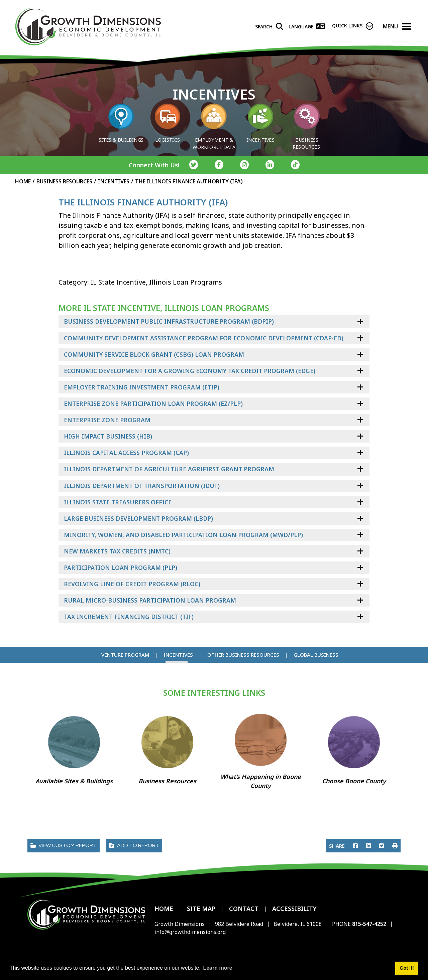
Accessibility (294, 909)
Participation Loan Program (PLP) (121, 567)
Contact (244, 909)
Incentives (178, 655)
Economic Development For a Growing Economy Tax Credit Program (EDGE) (190, 371)
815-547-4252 (370, 924)
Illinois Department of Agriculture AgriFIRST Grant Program (169, 469)
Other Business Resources (243, 655)
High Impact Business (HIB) (108, 436)
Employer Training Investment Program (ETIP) (142, 387)
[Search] (269, 27)
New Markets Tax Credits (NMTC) (117, 551)
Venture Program (125, 655)
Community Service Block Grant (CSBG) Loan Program (154, 354)
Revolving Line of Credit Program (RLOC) (132, 584)
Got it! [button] (407, 968)
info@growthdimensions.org (190, 932)
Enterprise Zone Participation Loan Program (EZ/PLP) (153, 403)
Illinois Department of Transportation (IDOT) (142, 486)
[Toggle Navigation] (407, 27)
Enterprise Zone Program (107, 420)
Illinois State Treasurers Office (118, 502)
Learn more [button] (218, 968)
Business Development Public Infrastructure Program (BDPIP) (169, 321)
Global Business (316, 655)
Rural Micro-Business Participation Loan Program (150, 600)
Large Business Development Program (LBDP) (138, 518)
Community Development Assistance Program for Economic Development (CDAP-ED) (204, 338)
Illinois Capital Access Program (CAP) (126, 453)
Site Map (201, 909)
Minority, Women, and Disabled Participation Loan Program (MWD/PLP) (183, 535)
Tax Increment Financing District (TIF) (129, 617)
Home (164, 909)
